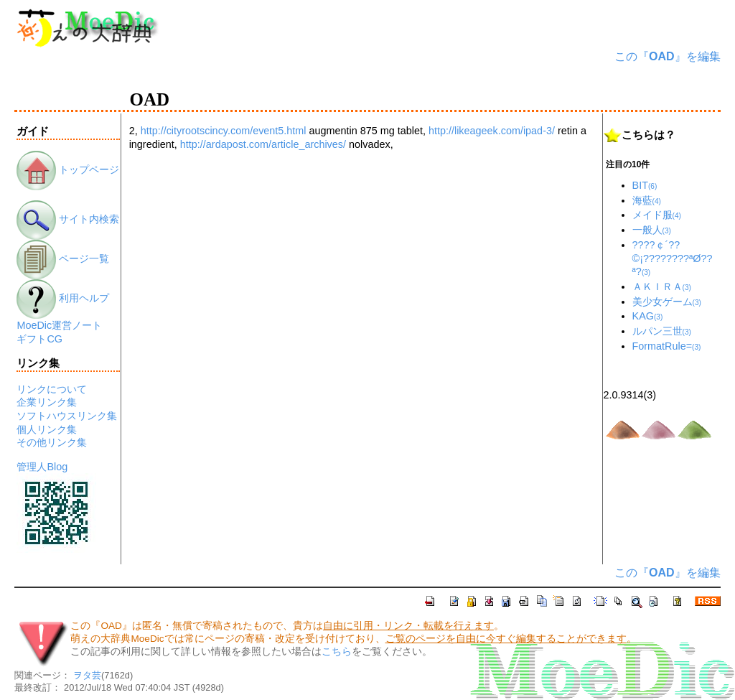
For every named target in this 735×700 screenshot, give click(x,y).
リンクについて (52, 389)
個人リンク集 (47, 429)
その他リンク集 (52, 442)
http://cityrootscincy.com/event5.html (224, 131)
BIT (645, 185)
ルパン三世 (662, 331)
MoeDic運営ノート (59, 325)
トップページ (68, 169)
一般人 (652, 230)
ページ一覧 (63, 258)
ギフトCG (39, 339)
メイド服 (657, 215)
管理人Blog (42, 467)
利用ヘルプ (63, 298)
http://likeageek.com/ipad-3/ (492, 131)
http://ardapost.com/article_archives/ (263, 144)
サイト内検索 (68, 219)
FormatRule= (667, 346)
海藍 (647, 200)
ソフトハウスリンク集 (67, 416)
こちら (337, 652)
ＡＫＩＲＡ (662, 286)
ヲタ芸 (87, 675)
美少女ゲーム (667, 302)
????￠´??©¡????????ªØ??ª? (673, 258)
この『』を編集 (668, 56)
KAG (648, 316)
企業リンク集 (47, 402)
